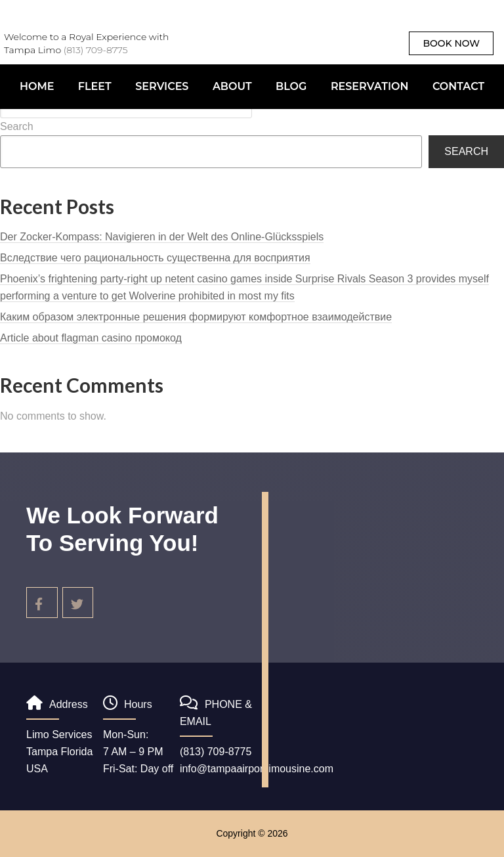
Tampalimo (231, 49)
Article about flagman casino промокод (91, 338)
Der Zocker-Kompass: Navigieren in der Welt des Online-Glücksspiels (162, 237)
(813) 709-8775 (96, 50)
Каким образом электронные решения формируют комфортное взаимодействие (196, 317)
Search (17, 126)
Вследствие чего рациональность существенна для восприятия (155, 258)
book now (451, 43)
